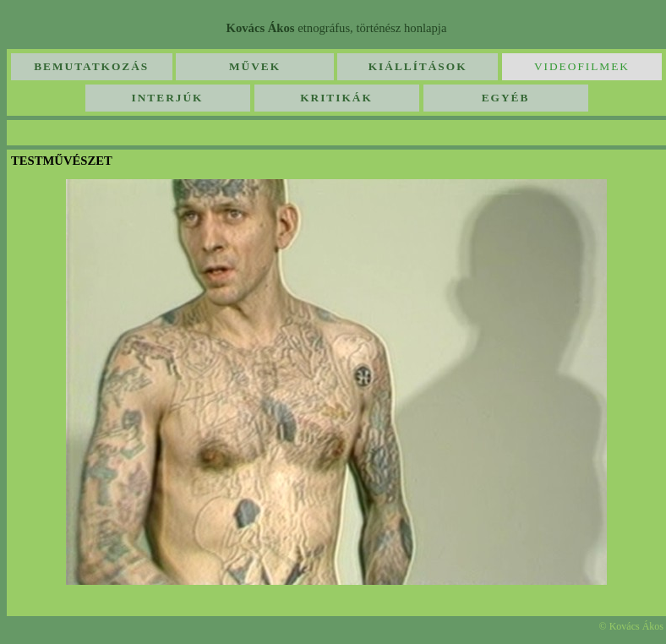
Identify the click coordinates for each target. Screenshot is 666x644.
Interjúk (168, 98)
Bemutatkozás (91, 66)
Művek (255, 66)
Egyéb (506, 98)
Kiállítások (418, 66)
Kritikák (336, 98)
